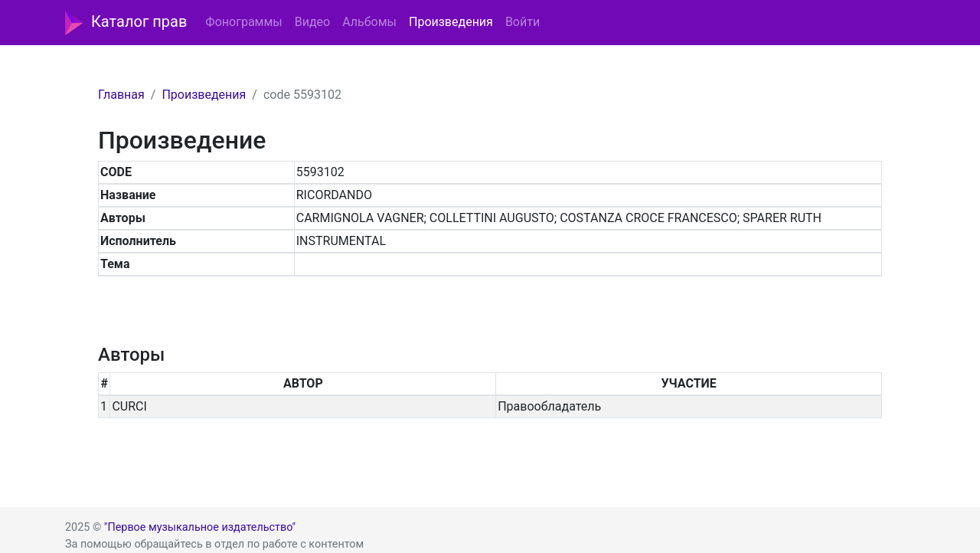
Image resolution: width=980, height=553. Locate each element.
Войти (523, 22)
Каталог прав (126, 23)
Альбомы (369, 22)
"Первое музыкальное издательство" (200, 527)
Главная (121, 95)
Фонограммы (243, 22)
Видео (312, 22)
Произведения (451, 22)
